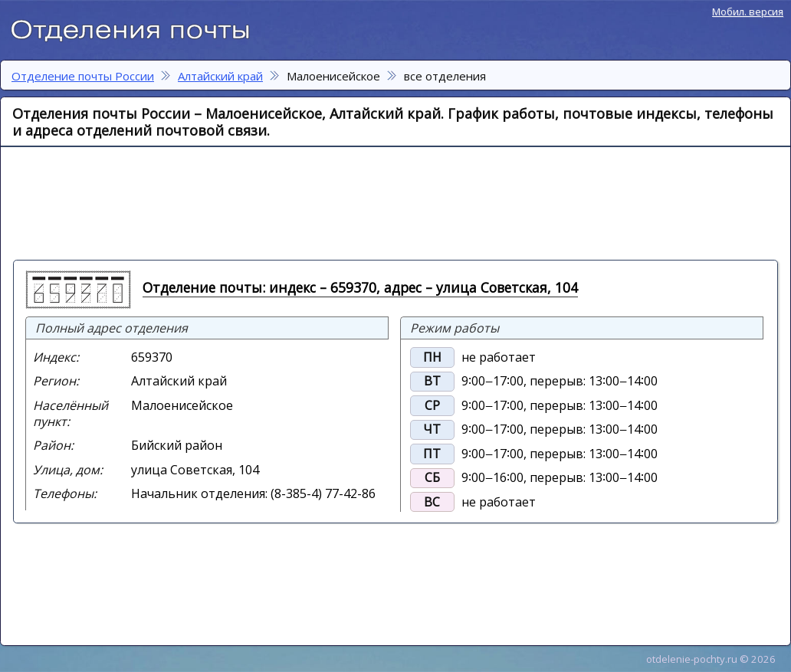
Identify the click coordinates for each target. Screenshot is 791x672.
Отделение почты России (138, 28)
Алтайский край (220, 76)
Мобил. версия (748, 11)
